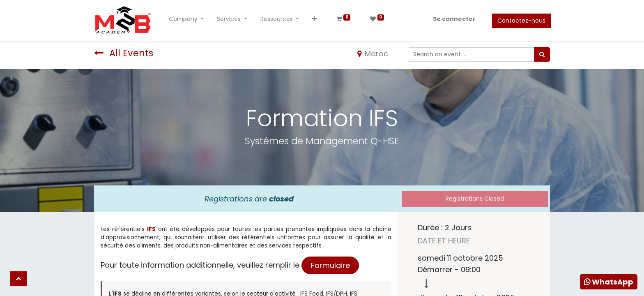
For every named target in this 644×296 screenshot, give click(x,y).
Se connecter (453, 19)
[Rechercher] (542, 54)
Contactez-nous (521, 21)
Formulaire (330, 265)
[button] (316, 21)
